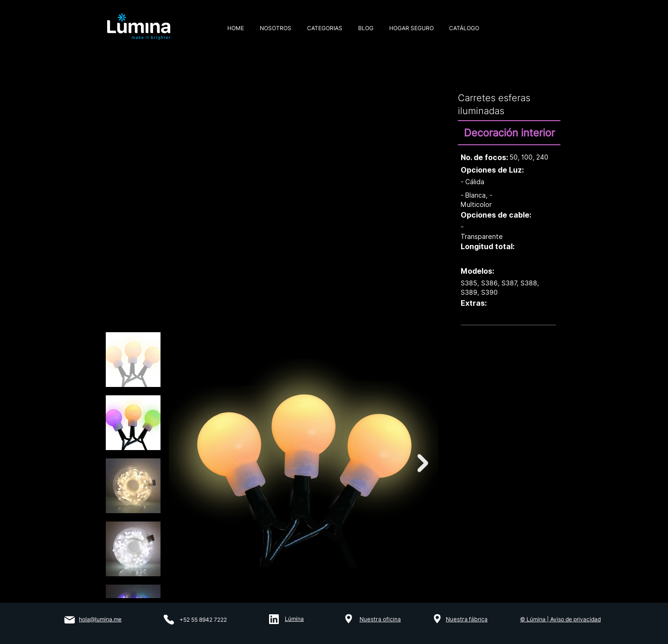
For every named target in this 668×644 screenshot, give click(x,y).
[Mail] (69, 620)
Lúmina (294, 619)
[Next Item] (423, 463)
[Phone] (169, 620)
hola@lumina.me (100, 619)
